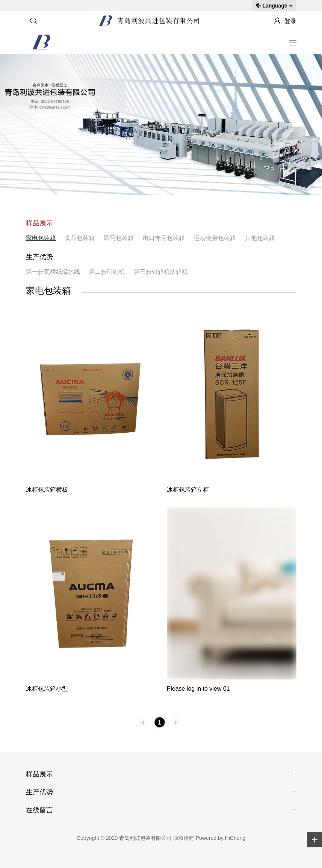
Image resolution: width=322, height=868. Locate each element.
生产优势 (39, 257)
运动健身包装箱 (215, 238)
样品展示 (39, 223)
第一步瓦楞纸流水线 (53, 272)
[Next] (176, 722)
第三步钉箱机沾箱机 (161, 272)
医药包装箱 (119, 238)
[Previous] (143, 722)
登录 (290, 21)
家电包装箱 (41, 238)
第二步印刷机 (107, 272)
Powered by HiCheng (221, 838)
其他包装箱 (260, 238)
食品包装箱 (80, 238)
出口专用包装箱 (164, 238)
